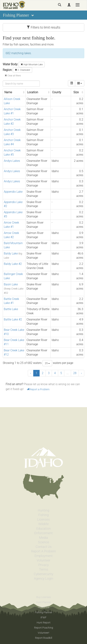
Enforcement (43, 533)
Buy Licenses (44, 597)
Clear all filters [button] (13, 76)
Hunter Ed (44, 607)
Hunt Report (44, 623)
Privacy (44, 565)
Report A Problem (43, 551)
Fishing (43, 515)
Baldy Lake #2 (13, 264)
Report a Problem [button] (38, 389)
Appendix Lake (13, 192)
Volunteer (43, 560)
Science (43, 542)
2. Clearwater (23, 70)
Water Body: (10, 64)
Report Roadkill (44, 638)
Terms (44, 569)
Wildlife (43, 524)
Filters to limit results (43, 27)
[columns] (80, 83)
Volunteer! (43, 633)
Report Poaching (44, 628)
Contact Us (44, 547)
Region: (7, 70)
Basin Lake (11, 284)
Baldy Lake (11, 253)
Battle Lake (11, 309)
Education (43, 529)
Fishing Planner (44, 612)
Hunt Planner (44, 602)
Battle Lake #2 (13, 319)
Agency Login (44, 579)
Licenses (43, 519)
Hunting (43, 510)
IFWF (43, 617)
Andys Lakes (12, 161)
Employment (44, 556)
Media (43, 538)
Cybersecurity (44, 574)
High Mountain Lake (32, 65)
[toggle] (72, 83)
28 (75, 373)
